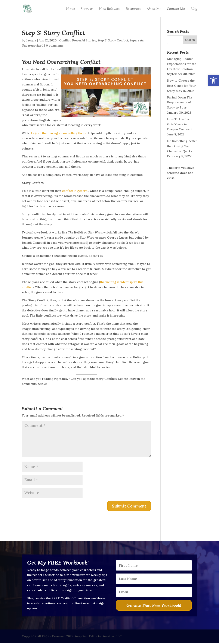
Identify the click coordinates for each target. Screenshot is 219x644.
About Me (154, 9)
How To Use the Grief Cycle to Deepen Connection (181, 124)
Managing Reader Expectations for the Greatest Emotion (182, 64)
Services (87, 9)
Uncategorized (33, 45)
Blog (194, 9)
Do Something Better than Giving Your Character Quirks (182, 146)
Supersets (137, 40)
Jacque (31, 40)
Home (71, 9)
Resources (133, 9)
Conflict (65, 40)
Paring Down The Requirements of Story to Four (180, 103)
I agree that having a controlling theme (59, 133)
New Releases (110, 9)
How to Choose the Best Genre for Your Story (181, 86)
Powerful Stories (84, 40)
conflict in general (75, 191)
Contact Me (176, 9)
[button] (213, 80)
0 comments (55, 45)
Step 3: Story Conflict (113, 40)
